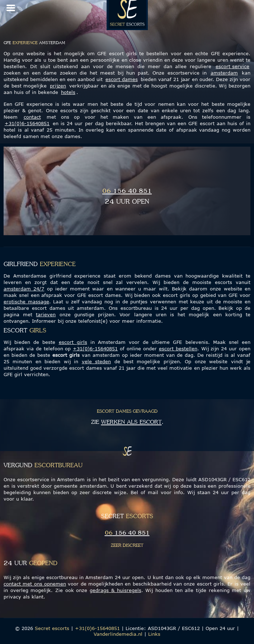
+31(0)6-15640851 (27, 123)
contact (32, 117)
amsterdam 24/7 (24, 289)
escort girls (73, 342)
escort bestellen (178, 349)
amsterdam (224, 73)
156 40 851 (127, 191)
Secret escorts (52, 628)
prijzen (58, 86)
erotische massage (26, 302)
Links (154, 634)
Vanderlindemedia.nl (118, 634)
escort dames (122, 79)
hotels (68, 92)
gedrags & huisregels (115, 590)
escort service (232, 66)
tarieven (46, 314)
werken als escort (131, 422)
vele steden (96, 361)
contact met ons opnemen (35, 584)
